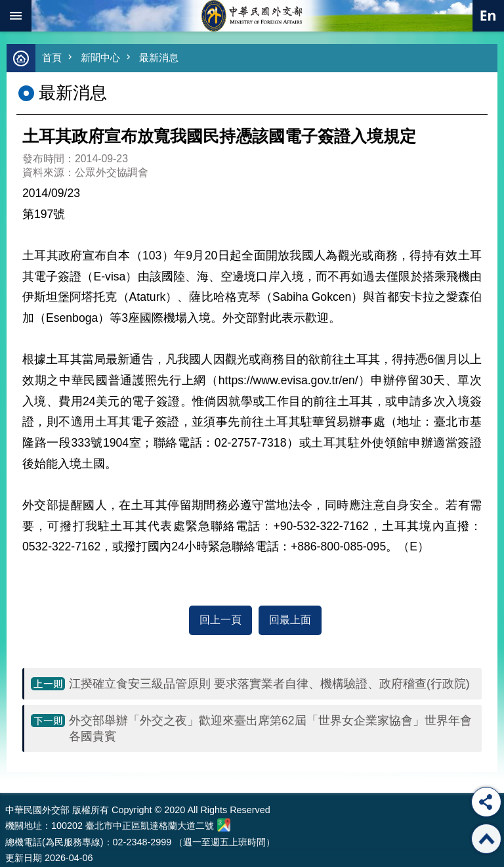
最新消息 (159, 57)
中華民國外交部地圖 (224, 825)
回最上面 (290, 620)
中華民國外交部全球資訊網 (252, 16)
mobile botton (16, 16)
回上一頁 (220, 620)
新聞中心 (100, 57)
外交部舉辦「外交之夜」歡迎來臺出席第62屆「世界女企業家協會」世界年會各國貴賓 (270, 728)
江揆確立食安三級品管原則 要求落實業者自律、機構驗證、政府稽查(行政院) (269, 684)
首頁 (52, 57)
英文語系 (488, 16)
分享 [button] (486, 802)
